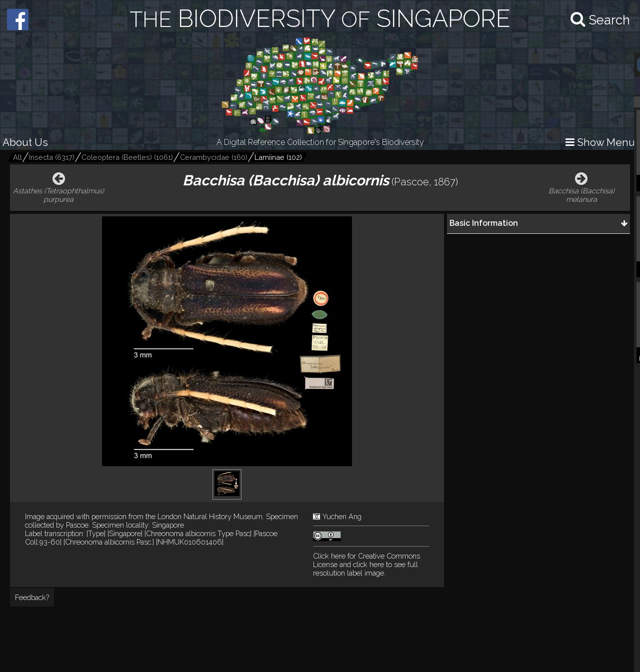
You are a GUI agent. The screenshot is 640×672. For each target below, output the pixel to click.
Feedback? (32, 597)
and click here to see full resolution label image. (366, 564)
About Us (25, 142)
